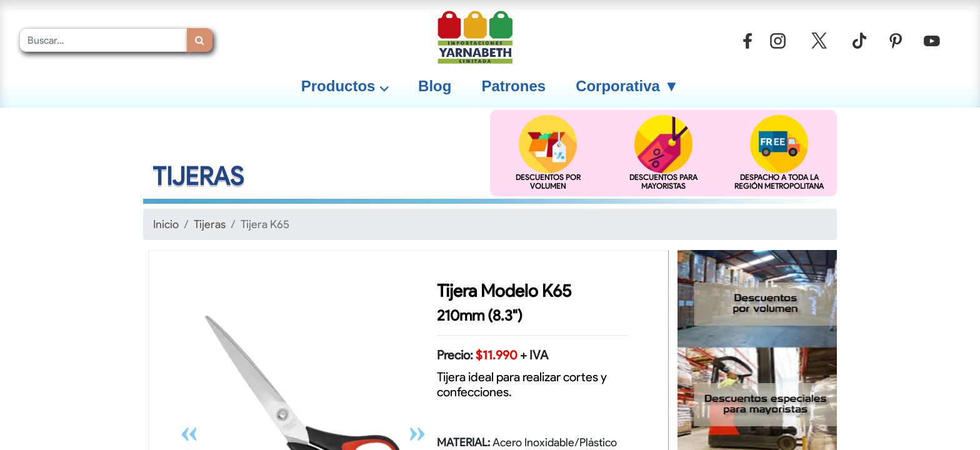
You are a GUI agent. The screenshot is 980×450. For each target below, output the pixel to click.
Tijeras (210, 224)
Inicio (166, 224)
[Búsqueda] (200, 40)
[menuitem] (435, 86)
